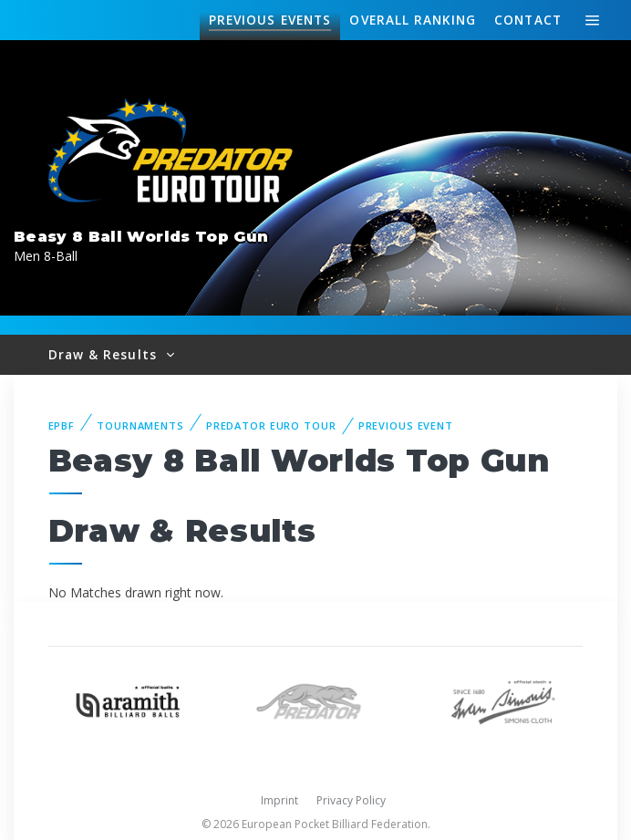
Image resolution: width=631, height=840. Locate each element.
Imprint (279, 800)
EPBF (62, 425)
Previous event (406, 425)
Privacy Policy (351, 800)
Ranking (412, 20)
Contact (528, 20)
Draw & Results (105, 354)
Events (270, 20)
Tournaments (140, 425)
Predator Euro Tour (271, 425)
